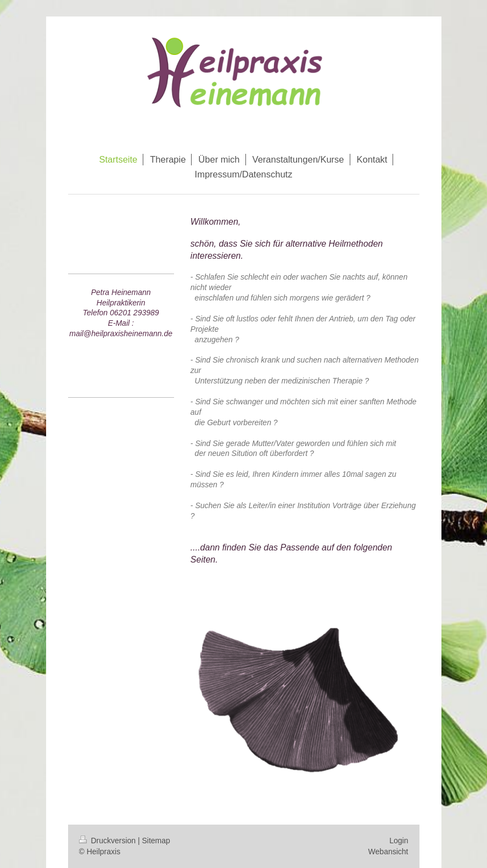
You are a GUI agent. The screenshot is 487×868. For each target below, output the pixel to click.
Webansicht (388, 852)
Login (399, 841)
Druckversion (108, 841)
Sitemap (156, 841)
